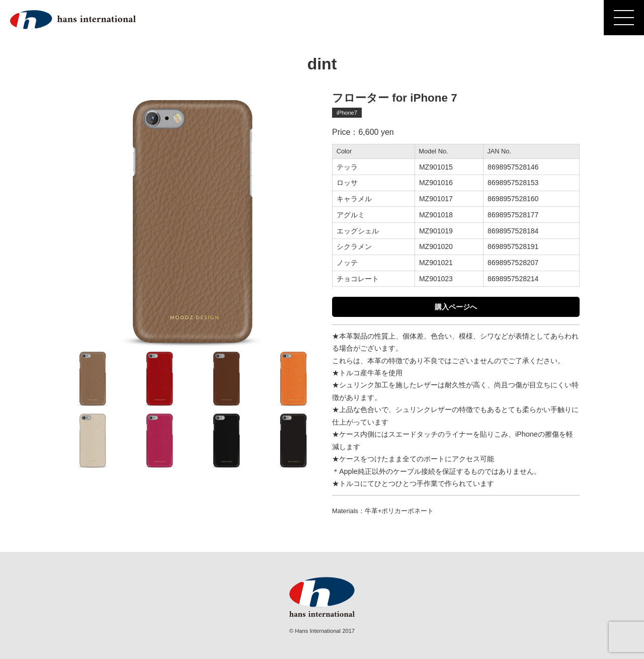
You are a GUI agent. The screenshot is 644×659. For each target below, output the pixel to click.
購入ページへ (456, 307)
